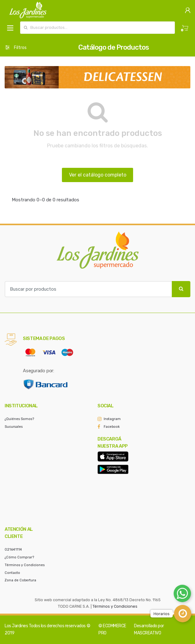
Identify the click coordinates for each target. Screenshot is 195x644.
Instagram (112, 419)
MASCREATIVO (147, 633)
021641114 (13, 550)
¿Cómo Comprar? (19, 557)
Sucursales (14, 427)
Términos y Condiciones (25, 565)
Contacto (12, 573)
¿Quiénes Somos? (19, 419)
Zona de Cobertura (20, 580)
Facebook (112, 427)
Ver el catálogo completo (98, 175)
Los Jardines (16, 626)
